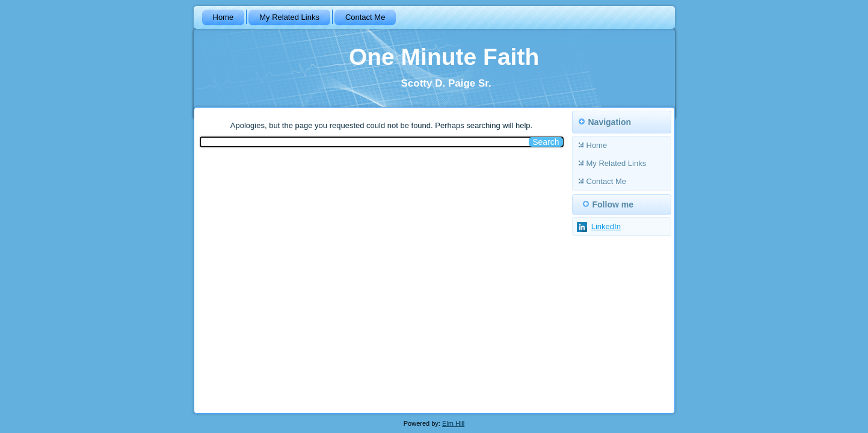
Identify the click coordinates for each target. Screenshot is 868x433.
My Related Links (289, 17)
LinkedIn (606, 226)
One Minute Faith (444, 57)
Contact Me (365, 17)
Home (223, 17)
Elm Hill (453, 423)
